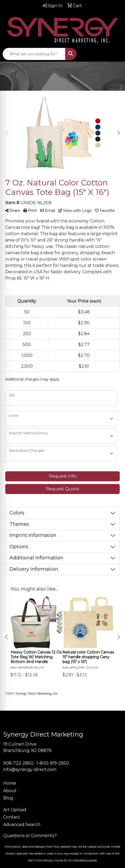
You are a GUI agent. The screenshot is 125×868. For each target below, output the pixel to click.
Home (10, 783)
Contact (12, 817)
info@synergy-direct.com (30, 769)
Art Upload (15, 810)
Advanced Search (22, 824)
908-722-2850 (18, 763)
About (10, 791)
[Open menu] (114, 54)
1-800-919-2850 (53, 763)
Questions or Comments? (30, 836)
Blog (8, 798)
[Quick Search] (34, 54)
